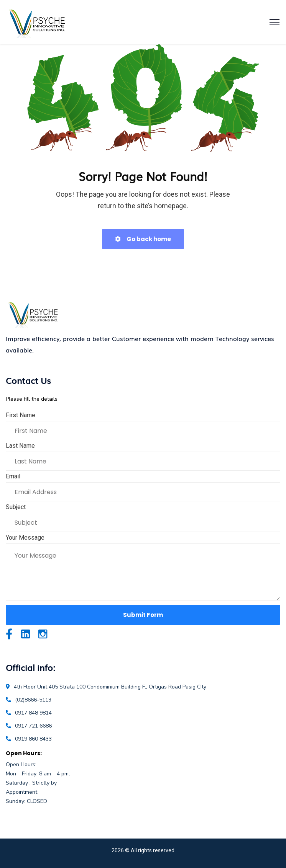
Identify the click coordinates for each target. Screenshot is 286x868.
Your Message (25, 538)
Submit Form (143, 615)
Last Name (20, 446)
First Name (21, 415)
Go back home (143, 239)
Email (13, 476)
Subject (16, 507)
